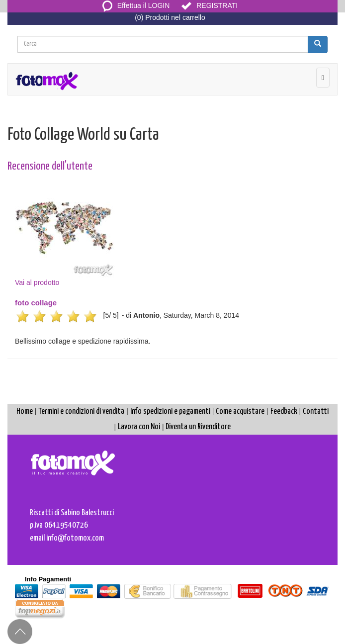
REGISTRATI (210, 5)
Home (25, 412)
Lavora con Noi (139, 427)
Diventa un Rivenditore (198, 427)
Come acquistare (240, 412)
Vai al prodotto (65, 232)
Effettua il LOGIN (136, 5)
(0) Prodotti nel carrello (170, 17)
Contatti (316, 412)
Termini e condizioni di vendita (81, 412)
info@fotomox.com (75, 538)
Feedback (284, 412)
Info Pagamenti (48, 579)
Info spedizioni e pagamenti (170, 412)
